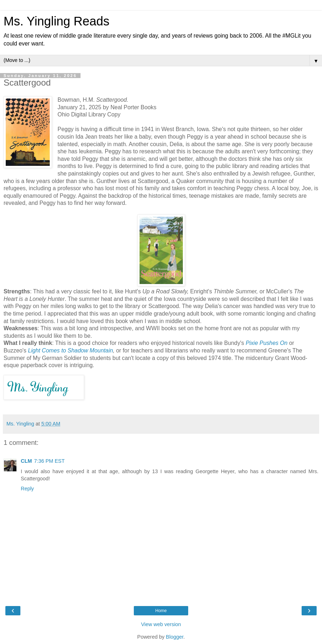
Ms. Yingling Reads (57, 21)
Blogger (175, 637)
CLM (26, 461)
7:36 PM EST (49, 461)
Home (161, 611)
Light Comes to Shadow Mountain (70, 350)
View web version (161, 624)
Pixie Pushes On (267, 343)
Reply (27, 489)
